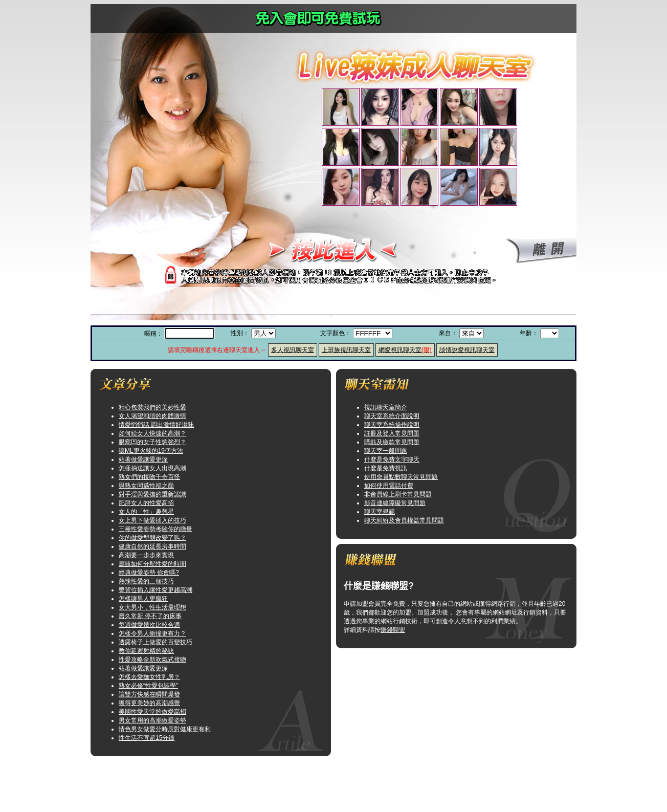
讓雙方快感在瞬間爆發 (149, 694)
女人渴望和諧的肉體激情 (152, 416)
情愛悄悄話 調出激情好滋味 (156, 425)
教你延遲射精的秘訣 (146, 651)
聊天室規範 (380, 512)
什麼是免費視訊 (386, 468)
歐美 (344, 784)
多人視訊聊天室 (293, 350)
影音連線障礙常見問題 (395, 503)
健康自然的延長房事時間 (152, 546)
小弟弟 (344, 775)
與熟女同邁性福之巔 (146, 486)
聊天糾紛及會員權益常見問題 (404, 520)
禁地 (344, 801)
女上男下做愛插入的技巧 (152, 520)
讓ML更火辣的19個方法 (151, 451)
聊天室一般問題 (386, 451)
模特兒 (344, 766)
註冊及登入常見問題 (392, 433)
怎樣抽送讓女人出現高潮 (152, 468)
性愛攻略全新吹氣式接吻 (152, 660)
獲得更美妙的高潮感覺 (149, 703)
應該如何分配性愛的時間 (152, 564)
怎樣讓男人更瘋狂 (143, 599)
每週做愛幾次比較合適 (149, 625)
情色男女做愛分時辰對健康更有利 (165, 729)
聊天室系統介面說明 (392, 416)
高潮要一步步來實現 (146, 555)
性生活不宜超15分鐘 (147, 738)
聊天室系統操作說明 (392, 425)
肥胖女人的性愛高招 (146, 503)
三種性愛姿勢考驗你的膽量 (155, 529)
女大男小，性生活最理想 (152, 607)
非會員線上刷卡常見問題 (398, 494)
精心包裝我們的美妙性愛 (152, 407)
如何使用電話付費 (389, 486)
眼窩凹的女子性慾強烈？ (152, 442)
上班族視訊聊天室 (346, 350)
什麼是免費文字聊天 (392, 459)
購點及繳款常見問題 (392, 442)
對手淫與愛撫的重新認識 (152, 494)
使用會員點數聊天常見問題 (401, 477)
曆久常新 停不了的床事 (150, 616)
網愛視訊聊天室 (405, 350)
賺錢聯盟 (393, 630)
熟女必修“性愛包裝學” (148, 686)
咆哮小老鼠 (344, 793)
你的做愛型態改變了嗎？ (152, 538)
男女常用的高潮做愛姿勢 (152, 720)
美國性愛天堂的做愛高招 (152, 712)
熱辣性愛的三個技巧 (146, 581)
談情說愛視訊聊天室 (467, 350)
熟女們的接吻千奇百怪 (149, 477)
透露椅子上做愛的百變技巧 (155, 642)
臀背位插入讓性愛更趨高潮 (155, 590)
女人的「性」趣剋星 (146, 512)
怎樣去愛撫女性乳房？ (149, 677)
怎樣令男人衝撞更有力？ (152, 633)
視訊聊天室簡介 (386, 407)
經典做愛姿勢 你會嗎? (149, 573)
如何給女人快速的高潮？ (152, 433)
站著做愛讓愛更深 (143, 459)
